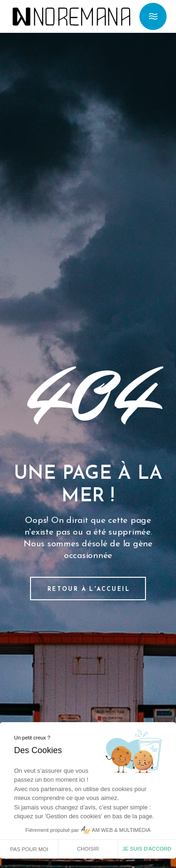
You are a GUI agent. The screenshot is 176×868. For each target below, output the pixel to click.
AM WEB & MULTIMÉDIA (121, 830)
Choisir (88, 849)
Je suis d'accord (147, 849)
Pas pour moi (29, 849)
